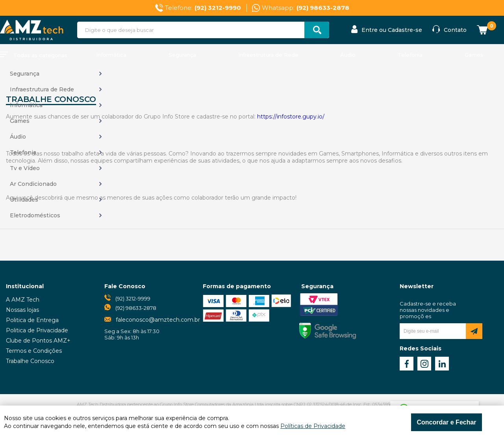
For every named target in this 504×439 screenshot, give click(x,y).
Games (474, 55)
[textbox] (203, 30)
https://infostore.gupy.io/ (291, 117)
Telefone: (203, 8)
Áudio (348, 55)
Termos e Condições (34, 351)
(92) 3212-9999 (133, 298)
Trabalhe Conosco (30, 361)
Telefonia (410, 55)
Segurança (182, 55)
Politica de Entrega (32, 320)
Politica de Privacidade (37, 330)
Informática (111, 55)
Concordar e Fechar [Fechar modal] (446, 422)
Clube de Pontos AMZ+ (38, 341)
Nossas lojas (22, 310)
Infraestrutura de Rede (268, 55)
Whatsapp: (306, 8)
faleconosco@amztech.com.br (158, 320)
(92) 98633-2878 (136, 308)
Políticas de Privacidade (313, 426)
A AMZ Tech (23, 300)
